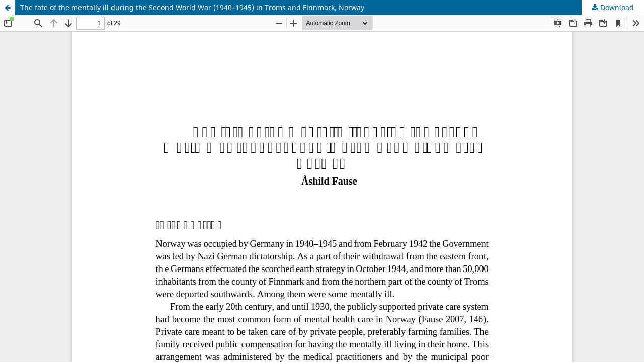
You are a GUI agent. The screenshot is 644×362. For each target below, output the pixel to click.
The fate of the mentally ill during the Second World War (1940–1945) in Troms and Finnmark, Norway (192, 7)
